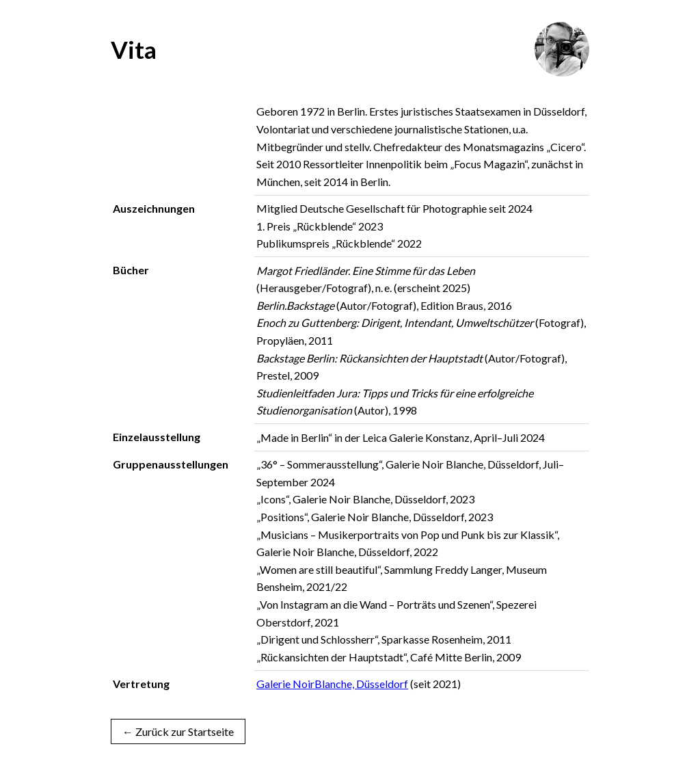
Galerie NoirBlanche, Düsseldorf (332, 684)
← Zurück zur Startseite (178, 731)
